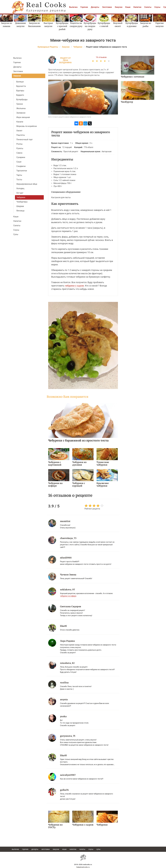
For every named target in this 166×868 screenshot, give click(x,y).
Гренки (20, 104)
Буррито (20, 95)
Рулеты (20, 148)
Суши (19, 162)
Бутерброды (22, 99)
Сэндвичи (21, 166)
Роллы (20, 144)
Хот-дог (20, 193)
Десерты (95, 7)
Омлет (19, 131)
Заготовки (107, 7)
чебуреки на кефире (68, 596)
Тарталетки (22, 171)
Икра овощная (23, 117)
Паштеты (21, 135)
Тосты (19, 180)
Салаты (148, 7)
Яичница (20, 211)
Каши (128, 7)
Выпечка (73, 7)
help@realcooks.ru (83, 867)
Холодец (20, 188)
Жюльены (21, 108)
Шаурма (20, 206)
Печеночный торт (25, 140)
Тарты (19, 175)
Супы (16, 234)
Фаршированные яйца (27, 184)
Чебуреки (21, 197)
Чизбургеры (22, 202)
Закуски (119, 7)
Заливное (21, 113)
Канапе (20, 122)
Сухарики (21, 157)
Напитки (137, 7)
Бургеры (20, 91)
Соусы (157, 7)
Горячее (84, 7)
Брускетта (21, 86)
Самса (19, 153)
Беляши (20, 82)
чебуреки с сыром (74, 286)
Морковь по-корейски (27, 126)
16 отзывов (101, 57)
